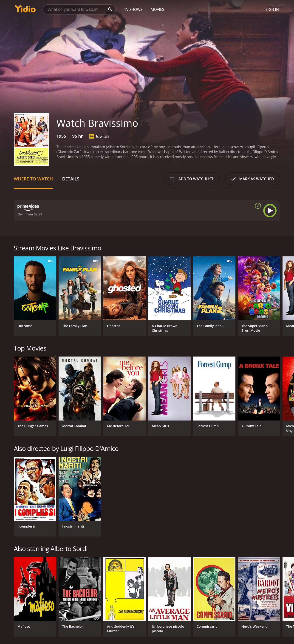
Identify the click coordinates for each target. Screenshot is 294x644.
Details (71, 179)
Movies (157, 9)
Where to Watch (33, 179)
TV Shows (133, 9)
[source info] (257, 206)
